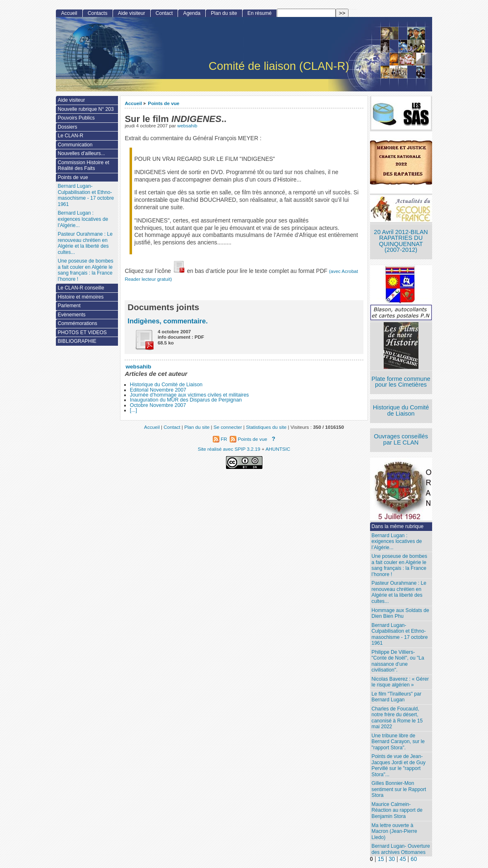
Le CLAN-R (70, 136)
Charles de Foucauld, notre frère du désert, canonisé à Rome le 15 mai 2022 (397, 718)
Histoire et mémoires (81, 297)
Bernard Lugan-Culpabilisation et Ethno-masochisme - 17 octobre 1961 (400, 634)
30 (392, 859)
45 (403, 859)
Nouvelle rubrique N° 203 (85, 109)
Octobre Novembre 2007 (158, 405)
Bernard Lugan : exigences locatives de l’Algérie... (397, 542)
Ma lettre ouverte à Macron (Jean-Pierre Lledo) (394, 831)
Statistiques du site (266, 427)
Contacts (98, 13)
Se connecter (228, 427)
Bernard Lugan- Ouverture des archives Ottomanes (401, 849)
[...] (133, 410)
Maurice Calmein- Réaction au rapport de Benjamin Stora (397, 810)
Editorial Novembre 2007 (158, 390)
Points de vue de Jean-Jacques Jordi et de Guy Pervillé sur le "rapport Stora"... (399, 765)
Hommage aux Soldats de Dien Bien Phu (400, 613)
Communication (75, 145)
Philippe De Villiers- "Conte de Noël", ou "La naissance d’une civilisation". (398, 661)
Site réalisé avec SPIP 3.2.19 (229, 449)
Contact (164, 13)
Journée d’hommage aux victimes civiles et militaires (189, 395)
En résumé (260, 13)
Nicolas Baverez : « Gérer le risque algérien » (400, 682)
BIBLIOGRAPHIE (77, 341)
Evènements (71, 315)
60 (414, 859)
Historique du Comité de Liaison (166, 385)
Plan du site (224, 13)
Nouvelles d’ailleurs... (81, 153)
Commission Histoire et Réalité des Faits (83, 166)
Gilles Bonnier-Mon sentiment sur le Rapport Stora (399, 789)
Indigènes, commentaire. (167, 321)
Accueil (133, 103)
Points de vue (163, 103)
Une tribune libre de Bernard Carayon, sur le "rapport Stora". (398, 742)
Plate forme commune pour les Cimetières (401, 382)
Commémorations (77, 323)
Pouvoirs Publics (76, 118)
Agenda (192, 13)
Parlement (69, 306)
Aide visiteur (132, 13)
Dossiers (67, 127)
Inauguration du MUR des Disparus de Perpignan (186, 400)
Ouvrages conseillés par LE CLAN (401, 439)
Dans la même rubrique (398, 526)
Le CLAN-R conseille (81, 288)
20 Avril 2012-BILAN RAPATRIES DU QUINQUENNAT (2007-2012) (401, 241)
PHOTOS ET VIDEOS (82, 332)
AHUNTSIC (278, 449)
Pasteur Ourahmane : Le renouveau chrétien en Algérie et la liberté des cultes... (399, 592)
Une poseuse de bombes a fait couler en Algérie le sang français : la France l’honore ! (399, 565)
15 (381, 859)
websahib (187, 126)
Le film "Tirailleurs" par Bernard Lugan (397, 697)
